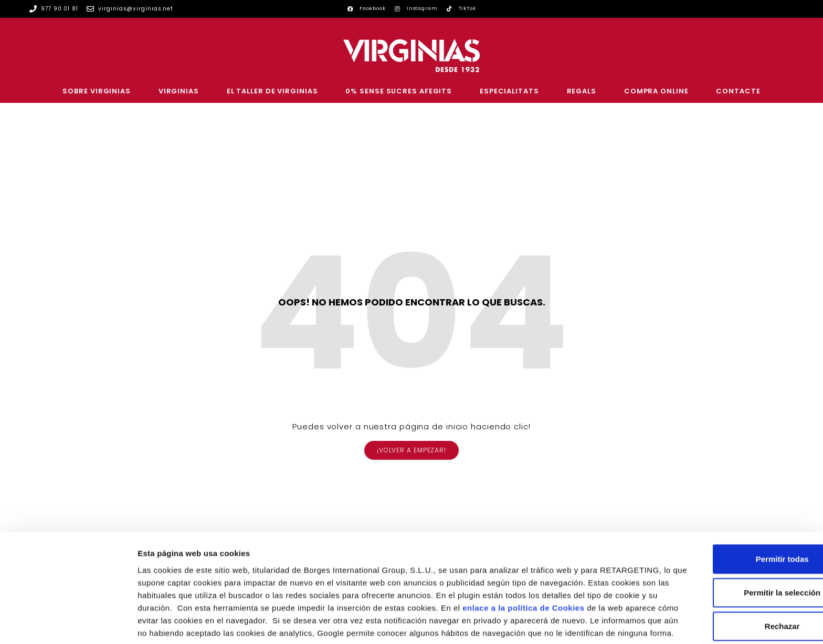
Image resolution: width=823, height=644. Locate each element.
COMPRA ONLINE (656, 91)
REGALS (582, 91)
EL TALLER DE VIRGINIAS (272, 91)
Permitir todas (736, 503)
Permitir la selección (735, 536)
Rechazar (736, 570)
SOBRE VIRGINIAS (97, 91)
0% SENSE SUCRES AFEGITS (399, 91)
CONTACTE (738, 91)
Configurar (554, 623)
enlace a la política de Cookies (198, 564)
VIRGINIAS (179, 91)
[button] (411, 450)
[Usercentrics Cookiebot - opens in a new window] (68, 624)
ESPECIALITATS (509, 91)
